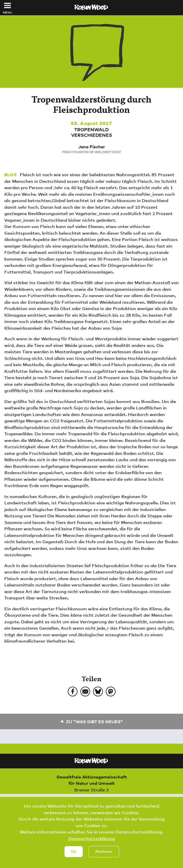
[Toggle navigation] (8, 5)
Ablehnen (104, 853)
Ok (73, 853)
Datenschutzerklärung (92, 840)
